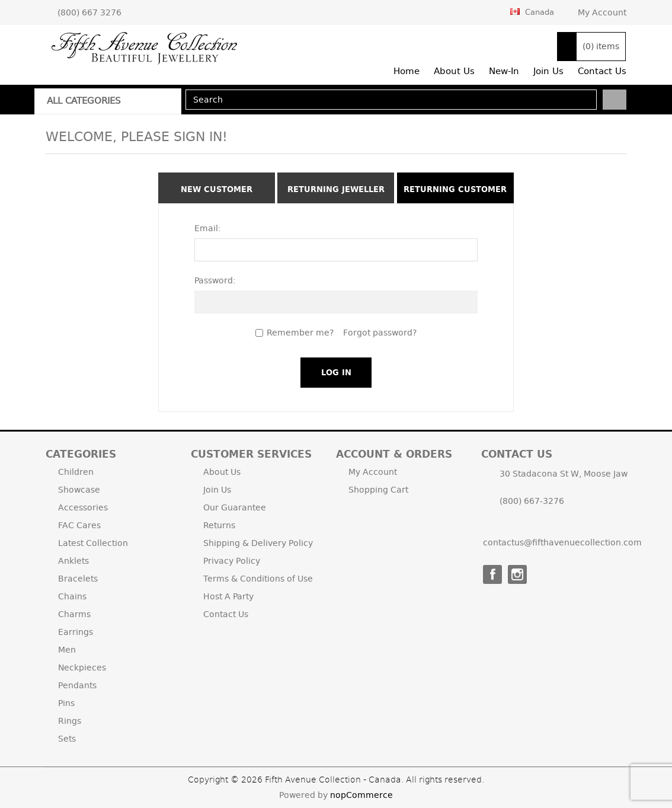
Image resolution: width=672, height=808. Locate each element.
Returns (219, 525)
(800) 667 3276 (89, 12)
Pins (66, 703)
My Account (602, 12)
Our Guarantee (235, 507)
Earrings (76, 632)
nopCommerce (361, 795)
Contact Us (226, 614)
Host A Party (228, 596)
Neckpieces (82, 668)
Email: (208, 228)
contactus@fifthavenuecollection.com (562, 542)
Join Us (217, 490)
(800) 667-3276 (532, 501)
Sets (67, 739)
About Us (222, 472)
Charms (74, 614)
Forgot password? (380, 333)
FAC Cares (79, 525)
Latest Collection (93, 543)
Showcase (79, 490)
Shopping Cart (378, 490)
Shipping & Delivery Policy (258, 543)
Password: (215, 280)
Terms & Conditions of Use (258, 579)
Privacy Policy (232, 561)
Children (76, 472)
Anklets (73, 561)
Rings (70, 721)
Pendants (77, 685)
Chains (72, 596)
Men (67, 650)
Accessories (83, 507)
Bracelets (78, 579)
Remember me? (300, 333)
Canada (532, 12)
